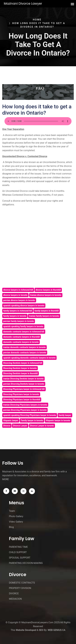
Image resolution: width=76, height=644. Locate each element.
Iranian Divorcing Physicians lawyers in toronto (25, 405)
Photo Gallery (16, 516)
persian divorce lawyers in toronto (19, 300)
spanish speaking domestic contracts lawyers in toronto (29, 358)
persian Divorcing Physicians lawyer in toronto (25, 410)
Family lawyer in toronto (32, 420)
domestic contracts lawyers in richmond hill (24, 332)
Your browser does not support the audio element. (38, 121)
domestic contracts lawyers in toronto (21, 342)
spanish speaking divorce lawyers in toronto (24, 306)
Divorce (7, 426)
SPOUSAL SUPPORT (20, 558)
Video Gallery (16, 522)
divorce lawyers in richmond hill (18, 290)
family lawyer (65, 415)
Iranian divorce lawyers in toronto (46, 295)
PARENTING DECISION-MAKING (26, 563)
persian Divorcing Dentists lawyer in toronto (24, 384)
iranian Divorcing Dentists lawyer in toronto (23, 379)
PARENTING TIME (18, 547)
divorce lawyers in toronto (15, 295)
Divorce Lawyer (20, 426)
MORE (6, 479)
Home (37, 20)
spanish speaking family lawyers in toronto (23, 326)
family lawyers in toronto (15, 316)
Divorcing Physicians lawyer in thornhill (22, 400)
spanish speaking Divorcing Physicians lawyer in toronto (30, 415)
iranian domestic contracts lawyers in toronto (24, 347)
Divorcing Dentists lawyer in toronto (20, 368)
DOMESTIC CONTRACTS (22, 583)
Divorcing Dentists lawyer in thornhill (21, 373)
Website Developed (26, 630)
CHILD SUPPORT (18, 552)
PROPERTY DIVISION (20, 588)
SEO (41, 630)
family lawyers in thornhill (47, 311)
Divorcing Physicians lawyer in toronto (21, 394)
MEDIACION (15, 599)
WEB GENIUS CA (56, 630)
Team (12, 511)
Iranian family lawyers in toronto (44, 316)
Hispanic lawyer (11, 420)
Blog (11, 527)
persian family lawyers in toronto (19, 321)
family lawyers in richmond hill (18, 311)
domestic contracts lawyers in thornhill (22, 337)
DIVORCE (14, 593)
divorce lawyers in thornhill (48, 290)
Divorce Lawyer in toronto (42, 426)
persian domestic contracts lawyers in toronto (25, 353)
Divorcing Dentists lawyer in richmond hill (23, 363)
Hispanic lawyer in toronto (58, 420)
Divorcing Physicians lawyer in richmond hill (24, 389)
